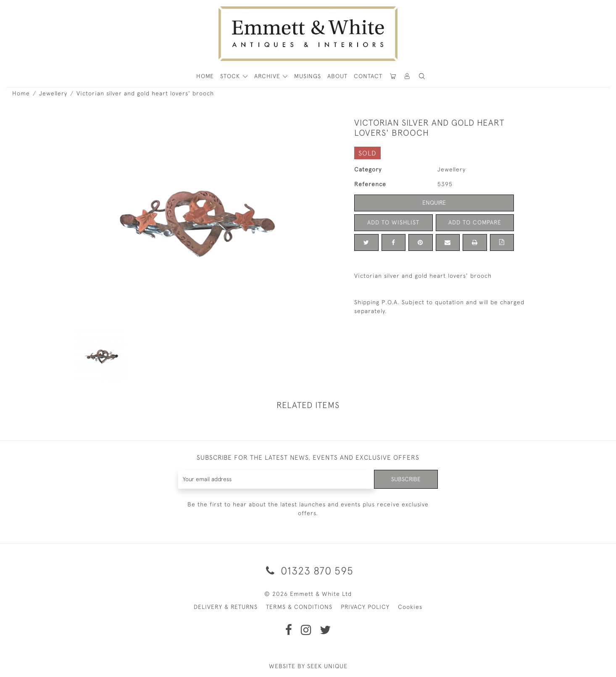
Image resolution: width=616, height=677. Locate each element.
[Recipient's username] (276, 479)
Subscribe (406, 479)
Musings (308, 76)
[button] (422, 76)
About (337, 76)
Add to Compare (475, 222)
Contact (368, 76)
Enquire (434, 203)
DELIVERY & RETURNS (226, 607)
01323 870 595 (308, 570)
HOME (205, 76)
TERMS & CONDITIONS (299, 607)
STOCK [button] (231, 76)
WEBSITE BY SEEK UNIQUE (308, 666)
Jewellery (53, 93)
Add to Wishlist (393, 222)
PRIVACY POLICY (365, 607)
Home (21, 93)
